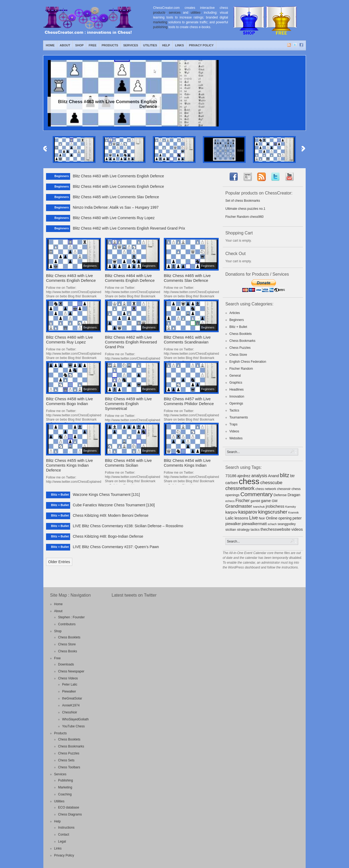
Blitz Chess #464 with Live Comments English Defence (118, 186)
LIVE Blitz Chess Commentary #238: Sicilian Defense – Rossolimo (128, 526)
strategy (243, 530)
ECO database (69, 807)
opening (285, 518)
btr (292, 476)
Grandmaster (239, 506)
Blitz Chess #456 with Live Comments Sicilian (128, 463)
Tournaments (239, 417)
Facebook (302, 45)
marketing (160, 22)
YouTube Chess (73, 726)
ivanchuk (259, 507)
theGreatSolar (72, 698)
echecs (230, 501)
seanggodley (287, 524)
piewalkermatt (254, 524)
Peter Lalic (70, 684)
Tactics (234, 410)
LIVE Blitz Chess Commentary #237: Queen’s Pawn (116, 547)
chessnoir (284, 489)
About (65, 45)
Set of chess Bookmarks (243, 201)
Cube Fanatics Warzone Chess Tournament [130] (114, 505)
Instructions (66, 828)
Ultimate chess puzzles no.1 (245, 209)
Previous (45, 149)
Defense (280, 495)
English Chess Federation (248, 362)
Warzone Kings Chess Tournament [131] (106, 495)
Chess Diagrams (70, 814)
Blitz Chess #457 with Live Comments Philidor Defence (189, 401)
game (266, 501)
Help (166, 45)
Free (92, 45)
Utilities (150, 45)
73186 (231, 476)
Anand (274, 476)
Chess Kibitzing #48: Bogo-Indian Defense (108, 536)
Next (304, 149)
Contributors (67, 624)
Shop (79, 45)
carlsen (232, 483)
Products (110, 45)
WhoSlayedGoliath (75, 719)
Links (179, 45)
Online (272, 518)
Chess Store (238, 355)
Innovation (237, 396)
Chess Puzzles (240, 348)
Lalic (229, 518)
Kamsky (291, 507)
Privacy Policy (201, 45)
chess (249, 481)
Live (254, 518)
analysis (259, 476)
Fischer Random (241, 369)
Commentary (257, 494)
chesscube (271, 482)
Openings (236, 403)
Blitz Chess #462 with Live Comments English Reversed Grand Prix (129, 228)
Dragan (294, 495)
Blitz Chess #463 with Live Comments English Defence (118, 176)
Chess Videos (68, 678)
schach (272, 524)
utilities (196, 13)
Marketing (65, 787)
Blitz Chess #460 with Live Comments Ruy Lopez (114, 218)
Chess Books (68, 651)
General (235, 376)
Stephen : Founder (71, 617)
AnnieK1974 (71, 705)
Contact (64, 835)
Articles (235, 313)
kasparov (248, 512)
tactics (255, 530)
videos (297, 529)
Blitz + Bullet (238, 327)
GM (275, 501)
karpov (231, 512)
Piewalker (69, 691)
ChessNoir (70, 712)
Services (130, 45)
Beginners (237, 320)
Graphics (236, 383)
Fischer (243, 500)
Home (50, 45)
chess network (266, 489)
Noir (262, 518)
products (159, 13)
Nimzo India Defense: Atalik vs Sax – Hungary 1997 (116, 207)
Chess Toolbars (69, 767)
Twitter (295, 45)
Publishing (65, 780)
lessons (241, 518)
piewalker (233, 524)
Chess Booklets (240, 334)
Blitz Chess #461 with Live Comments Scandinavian (187, 340)
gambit (255, 501)
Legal (62, 841)
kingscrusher (273, 512)
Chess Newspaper (71, 671)
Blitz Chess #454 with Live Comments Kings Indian (187, 463)
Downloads (66, 664)
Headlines (236, 390)
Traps (233, 424)
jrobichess (275, 506)
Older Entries (59, 562)
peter (297, 518)
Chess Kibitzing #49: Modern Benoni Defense (111, 515)
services (174, 13)
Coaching (65, 794)
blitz (285, 475)
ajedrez (244, 476)
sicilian (231, 530)
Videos (234, 431)
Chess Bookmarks (242, 341)
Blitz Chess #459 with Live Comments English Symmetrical (128, 404)
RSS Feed (289, 45)
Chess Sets (66, 760)
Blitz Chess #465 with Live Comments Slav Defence (116, 197)
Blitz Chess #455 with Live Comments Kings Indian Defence (69, 465)
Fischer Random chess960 (244, 217)
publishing (160, 27)
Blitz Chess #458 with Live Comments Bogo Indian (69, 401)
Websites (236, 438)
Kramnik (293, 512)
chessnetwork (240, 488)
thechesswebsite (275, 529)
